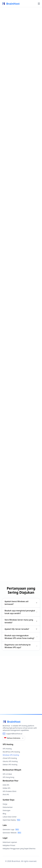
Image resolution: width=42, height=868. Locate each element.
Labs (5, 825)
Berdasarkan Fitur (11, 781)
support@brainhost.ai (14, 734)
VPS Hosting (8, 744)
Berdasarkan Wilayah (12, 770)
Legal (5, 838)
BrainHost (11, 4)
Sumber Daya (9, 800)
